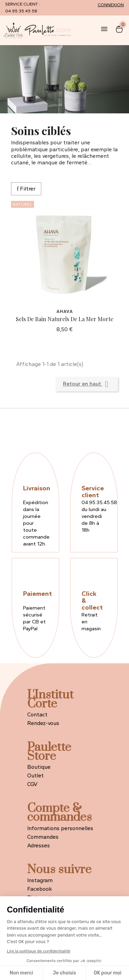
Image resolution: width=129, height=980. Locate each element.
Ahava (65, 311)
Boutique (39, 767)
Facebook (40, 889)
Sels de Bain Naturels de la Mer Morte (64, 319)
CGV (32, 784)
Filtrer (26, 189)
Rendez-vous (43, 723)
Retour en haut (87, 384)
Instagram (40, 880)
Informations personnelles (60, 828)
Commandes (43, 837)
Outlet (35, 775)
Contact (37, 714)
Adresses (39, 845)
